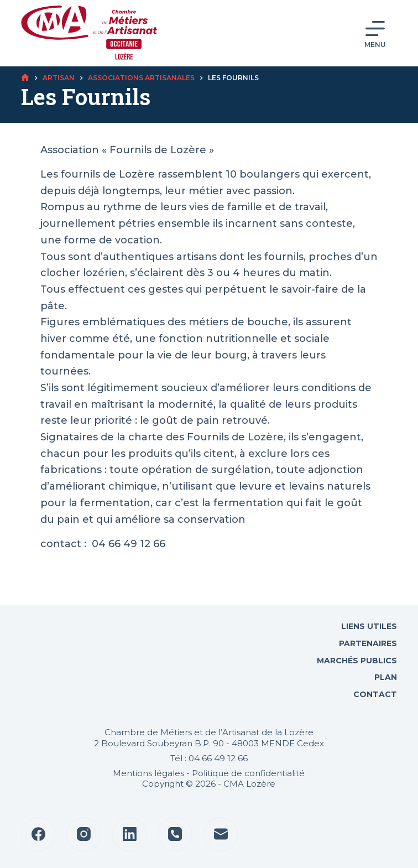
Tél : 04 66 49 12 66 (209, 758)
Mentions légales (148, 773)
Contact (374, 694)
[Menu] (375, 33)
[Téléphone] (175, 835)
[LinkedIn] (130, 835)
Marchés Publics (357, 661)
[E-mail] (221, 835)
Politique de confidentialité (248, 773)
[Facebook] (38, 835)
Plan (385, 677)
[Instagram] (84, 835)
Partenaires (368, 643)
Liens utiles (368, 626)
